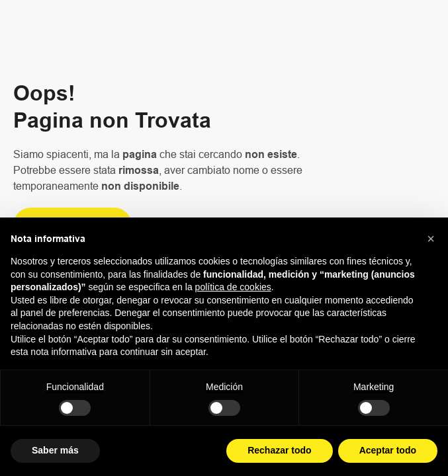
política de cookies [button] (233, 287)
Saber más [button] (55, 450)
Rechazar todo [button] (279, 450)
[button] (431, 239)
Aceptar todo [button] (388, 450)
